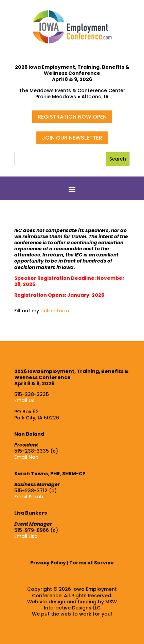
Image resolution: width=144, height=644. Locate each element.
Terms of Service (92, 563)
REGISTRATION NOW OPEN (72, 117)
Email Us (24, 400)
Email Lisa (26, 536)
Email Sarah (29, 497)
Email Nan (26, 457)
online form (55, 311)
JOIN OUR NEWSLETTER (72, 138)
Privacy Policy (48, 563)
